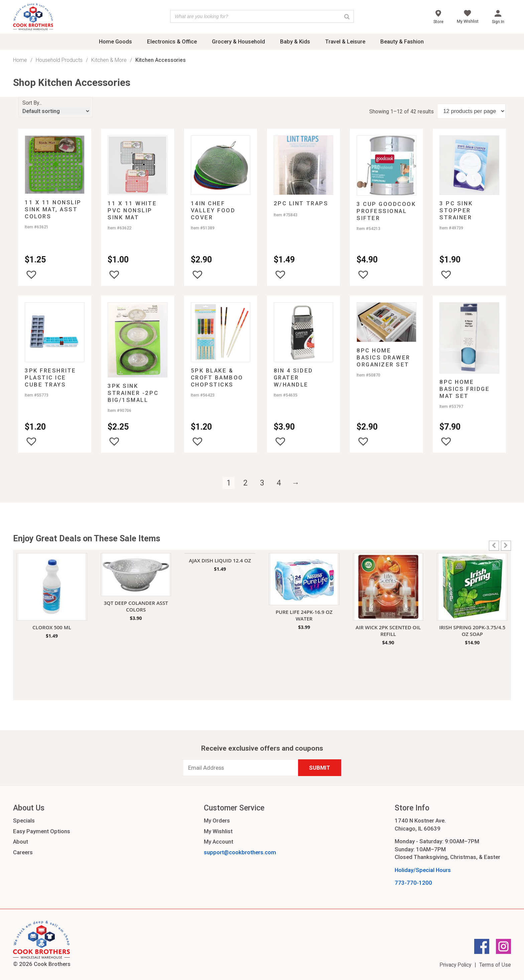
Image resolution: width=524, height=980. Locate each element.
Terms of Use (495, 965)
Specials (24, 821)
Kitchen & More (109, 60)
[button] (31, 275)
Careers (23, 852)
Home (20, 60)
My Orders (217, 821)
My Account (219, 842)
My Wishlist (218, 831)
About (21, 842)
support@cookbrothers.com (240, 852)
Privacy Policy (455, 965)
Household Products (59, 60)
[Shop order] (56, 111)
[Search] (347, 16)
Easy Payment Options (42, 831)
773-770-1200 (413, 883)
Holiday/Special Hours (423, 870)
